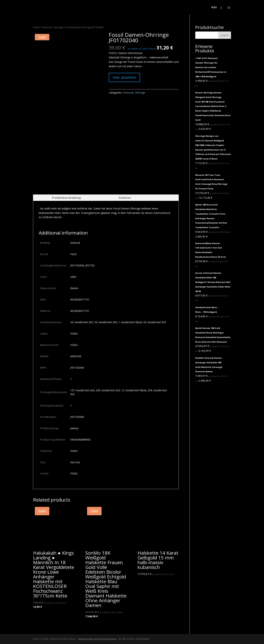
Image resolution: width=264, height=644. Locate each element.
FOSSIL (74, 334)
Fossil (73, 254)
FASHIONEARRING (80, 440)
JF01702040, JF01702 (82, 265)
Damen (74, 288)
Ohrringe (58, 27)
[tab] (59, 198)
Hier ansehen (124, 77)
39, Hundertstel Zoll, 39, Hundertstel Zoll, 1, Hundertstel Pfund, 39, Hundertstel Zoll (118, 322)
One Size (75, 462)
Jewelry (74, 428)
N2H (214, 8)
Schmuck (47, 27)
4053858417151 (80, 299)
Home (36, 27)
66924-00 (76, 356)
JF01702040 (77, 368)
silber (73, 277)
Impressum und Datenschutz (97, 639)
